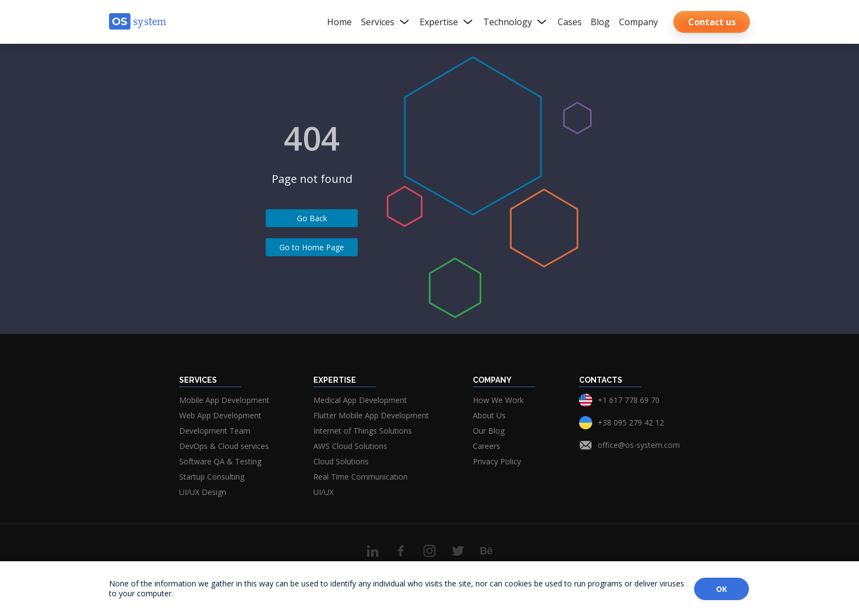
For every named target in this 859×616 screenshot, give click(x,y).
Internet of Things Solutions (363, 431)
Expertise (447, 22)
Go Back (312, 218)
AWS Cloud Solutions (350, 446)
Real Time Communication (360, 477)
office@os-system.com (639, 445)
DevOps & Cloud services (224, 446)
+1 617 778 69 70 (629, 400)
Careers (486, 446)
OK (721, 589)
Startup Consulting (212, 477)
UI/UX (323, 492)
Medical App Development (360, 400)
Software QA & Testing (220, 461)
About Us (489, 415)
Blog (600, 22)
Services (386, 22)
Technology (516, 22)
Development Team (215, 431)
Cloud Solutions (341, 461)
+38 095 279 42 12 (631, 422)
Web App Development (220, 415)
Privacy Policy (497, 461)
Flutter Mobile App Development (371, 415)
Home (339, 22)
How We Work (498, 400)
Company (638, 22)
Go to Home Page (312, 247)
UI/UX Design (203, 492)
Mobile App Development (224, 400)
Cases (570, 22)
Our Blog (489, 431)
